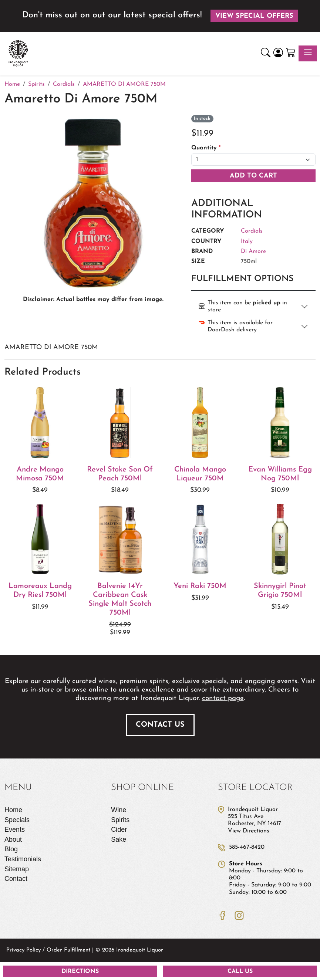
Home (13, 810)
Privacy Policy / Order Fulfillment (48, 950)
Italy (247, 241)
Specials (17, 820)
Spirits (120, 820)
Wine (119, 810)
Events (15, 829)
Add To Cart (253, 176)
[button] (266, 54)
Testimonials (23, 859)
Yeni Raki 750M (200, 586)
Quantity (206, 148)
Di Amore (253, 251)
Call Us (240, 971)
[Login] (278, 54)
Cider (119, 829)
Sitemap (17, 869)
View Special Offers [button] (254, 16)
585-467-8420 (247, 847)
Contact (16, 879)
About (13, 839)
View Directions (249, 831)
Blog (11, 849)
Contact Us (160, 725)
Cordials (252, 231)
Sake (119, 839)
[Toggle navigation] (308, 53)
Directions (80, 971)
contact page (223, 698)
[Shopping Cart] (291, 54)
